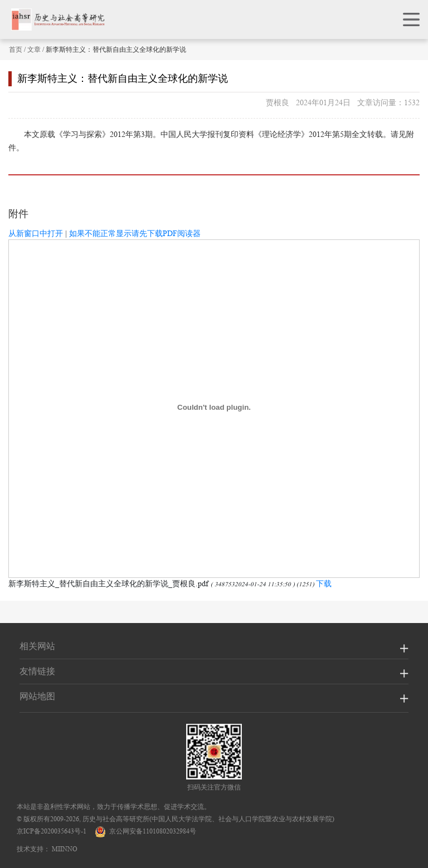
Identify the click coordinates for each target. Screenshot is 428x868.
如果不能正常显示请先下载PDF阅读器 (135, 233)
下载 (324, 583)
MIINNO (65, 849)
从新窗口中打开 (36, 233)
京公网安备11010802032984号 (145, 831)
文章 (34, 49)
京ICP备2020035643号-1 (52, 831)
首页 (16, 49)
